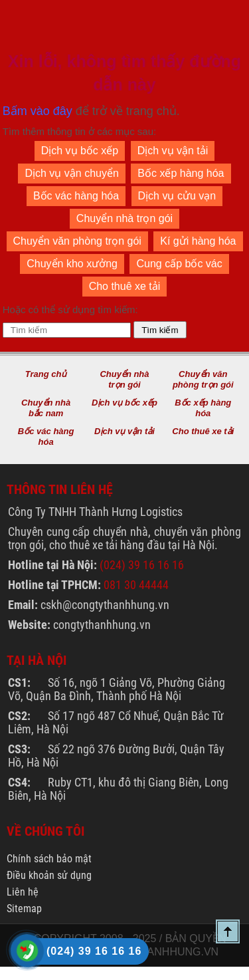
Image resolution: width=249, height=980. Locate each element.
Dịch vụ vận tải (173, 151)
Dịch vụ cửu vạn (177, 196)
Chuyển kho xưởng (72, 264)
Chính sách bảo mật (49, 859)
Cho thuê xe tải (125, 286)
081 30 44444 (136, 585)
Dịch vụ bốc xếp (80, 151)
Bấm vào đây (38, 111)
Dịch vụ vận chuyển (71, 173)
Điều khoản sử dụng (49, 875)
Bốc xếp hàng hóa (181, 173)
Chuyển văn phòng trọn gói (77, 241)
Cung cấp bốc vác (179, 264)
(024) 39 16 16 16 (142, 565)
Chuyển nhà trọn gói (124, 218)
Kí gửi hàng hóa (198, 241)
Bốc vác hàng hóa (76, 196)
